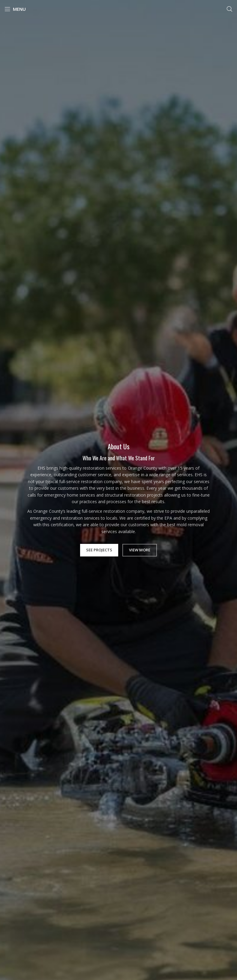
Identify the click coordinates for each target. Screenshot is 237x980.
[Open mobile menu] (15, 9)
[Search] (229, 9)
